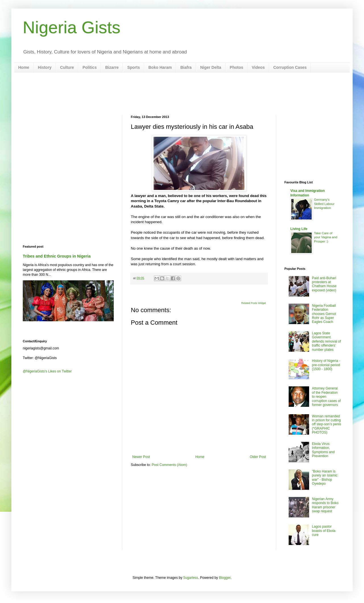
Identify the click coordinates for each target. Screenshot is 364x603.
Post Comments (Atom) (169, 465)
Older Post (258, 457)
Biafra (186, 67)
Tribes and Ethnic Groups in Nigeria (57, 256)
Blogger (225, 578)
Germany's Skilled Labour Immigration (324, 204)
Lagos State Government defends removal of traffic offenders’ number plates (326, 341)
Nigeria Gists (72, 27)
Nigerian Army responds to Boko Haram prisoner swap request (325, 505)
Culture (67, 67)
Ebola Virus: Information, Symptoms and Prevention (323, 450)
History (45, 67)
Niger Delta (211, 67)
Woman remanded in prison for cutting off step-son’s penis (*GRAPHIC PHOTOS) (327, 424)
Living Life (299, 229)
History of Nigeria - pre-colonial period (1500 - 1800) (326, 365)
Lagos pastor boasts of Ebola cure (324, 531)
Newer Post (141, 457)
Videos (258, 67)
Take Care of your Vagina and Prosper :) (326, 237)
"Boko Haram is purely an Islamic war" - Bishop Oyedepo (325, 477)
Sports (133, 67)
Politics (90, 67)
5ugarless (191, 578)
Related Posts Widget (254, 303)
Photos (236, 67)
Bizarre (112, 67)
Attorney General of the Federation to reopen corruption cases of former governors (326, 397)
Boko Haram (160, 67)
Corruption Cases (290, 67)
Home (24, 67)
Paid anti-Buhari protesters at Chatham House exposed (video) (324, 284)
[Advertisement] (182, 94)
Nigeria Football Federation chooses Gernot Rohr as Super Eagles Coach (324, 314)
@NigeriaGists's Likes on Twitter (47, 371)
